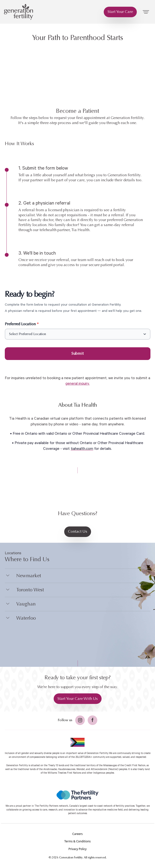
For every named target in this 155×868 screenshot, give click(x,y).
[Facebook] (92, 720)
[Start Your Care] (120, 12)
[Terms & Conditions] (77, 841)
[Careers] (77, 834)
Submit (78, 353)
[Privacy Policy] (78, 849)
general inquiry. (77, 384)
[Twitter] (80, 720)
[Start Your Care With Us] (78, 699)
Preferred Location (22, 324)
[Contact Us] (78, 532)
